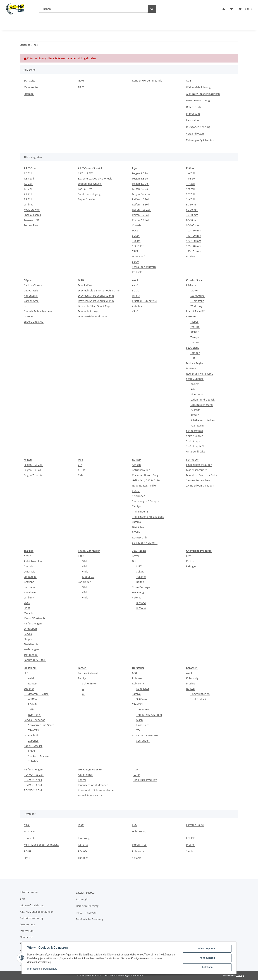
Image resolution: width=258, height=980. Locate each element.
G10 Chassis (31, 290)
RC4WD (195, 332)
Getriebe (29, 582)
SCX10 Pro (138, 246)
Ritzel (81, 556)
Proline (190, 845)
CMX (81, 475)
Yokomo (141, 577)
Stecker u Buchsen (39, 756)
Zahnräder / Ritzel (35, 660)
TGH (136, 769)
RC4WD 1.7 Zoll (33, 780)
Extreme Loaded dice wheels (95, 178)
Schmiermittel (195, 431)
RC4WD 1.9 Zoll (33, 785)
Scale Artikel (198, 296)
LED (193, 358)
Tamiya (195, 337)
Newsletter (193, 120)
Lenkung (29, 597)
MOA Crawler (32, 210)
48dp (85, 566)
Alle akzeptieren (207, 949)
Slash (140, 720)
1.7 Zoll (28, 184)
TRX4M (136, 241)
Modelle (29, 613)
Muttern (195, 290)
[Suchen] (93, 9)
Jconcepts (30, 838)
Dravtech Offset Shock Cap (94, 306)
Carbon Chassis (33, 285)
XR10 (135, 311)
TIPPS (81, 87)
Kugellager (30, 592)
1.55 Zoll (29, 178)
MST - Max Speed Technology (41, 845)
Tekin (31, 709)
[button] (224, 9)
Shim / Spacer (194, 436)
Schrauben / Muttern (145, 543)
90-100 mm (193, 225)
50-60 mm (192, 204)
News (81, 81)
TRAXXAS (33, 730)
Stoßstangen (31, 649)
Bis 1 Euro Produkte (145, 780)
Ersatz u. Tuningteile (144, 301)
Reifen (140, 582)
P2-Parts (191, 285)
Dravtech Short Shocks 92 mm (96, 296)
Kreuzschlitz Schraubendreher (96, 790)
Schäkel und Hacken (203, 420)
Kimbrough (85, 838)
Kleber (194, 322)
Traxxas (195, 342)
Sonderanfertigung (89, 194)
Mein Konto (31, 87)
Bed (26, 306)
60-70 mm (192, 210)
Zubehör (137, 306)
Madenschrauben (197, 470)
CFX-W (82, 470)
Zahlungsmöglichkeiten (200, 140)
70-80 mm (192, 215)
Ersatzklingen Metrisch (92, 795)
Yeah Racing (198, 426)
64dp (85, 572)
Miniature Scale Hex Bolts (201, 475)
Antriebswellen (141, 470)
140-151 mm (194, 251)
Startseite (30, 81)
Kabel (32, 751)
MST (139, 566)
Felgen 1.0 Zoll (141, 173)
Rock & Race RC (195, 311)
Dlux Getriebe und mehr (93, 316)
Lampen (195, 353)
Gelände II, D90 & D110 (146, 480)
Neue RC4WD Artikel (144, 486)
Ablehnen (207, 967)
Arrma (136, 556)
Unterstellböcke (196, 451)
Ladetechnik (31, 735)
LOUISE (190, 838)
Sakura (140, 572)
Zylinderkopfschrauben (200, 486)
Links (27, 608)
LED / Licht (192, 348)
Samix (190, 851)
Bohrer (82, 780)
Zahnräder (84, 582)
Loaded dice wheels (90, 184)
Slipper (28, 639)
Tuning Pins (31, 225)
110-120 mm (194, 236)
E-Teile (136, 532)
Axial (193, 389)
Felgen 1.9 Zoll (141, 184)
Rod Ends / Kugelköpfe (200, 374)
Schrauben (30, 629)
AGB (189, 81)
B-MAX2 (141, 603)
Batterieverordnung (198, 100)
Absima (195, 384)
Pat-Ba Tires (85, 189)
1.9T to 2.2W (85, 173)
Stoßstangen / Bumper (146, 501)
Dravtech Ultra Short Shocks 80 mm (99, 290)
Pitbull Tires (139, 845)
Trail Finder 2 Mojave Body (148, 517)
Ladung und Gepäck (202, 400)
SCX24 (136, 236)
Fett (188, 556)
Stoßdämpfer (194, 441)
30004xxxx (142, 699)
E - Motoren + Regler (36, 694)
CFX (80, 465)
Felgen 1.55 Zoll (33, 465)
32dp (85, 561)
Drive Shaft (139, 256)
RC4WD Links (140, 537)
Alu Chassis (31, 296)
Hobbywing (139, 831)
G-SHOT (28, 316)
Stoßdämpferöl (195, 446)
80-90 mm (192, 220)
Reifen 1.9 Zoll (141, 215)
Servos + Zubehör (34, 720)
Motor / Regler (195, 363)
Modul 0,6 (88, 577)
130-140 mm (194, 246)
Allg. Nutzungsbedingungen (203, 94)
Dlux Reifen (85, 285)
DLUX (81, 825)
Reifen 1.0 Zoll (141, 199)
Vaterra (136, 522)
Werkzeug (196, 306)
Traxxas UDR (31, 220)
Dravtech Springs (88, 311)
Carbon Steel (32, 301)
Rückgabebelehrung (198, 127)
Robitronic (34, 715)
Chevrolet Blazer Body (145, 475)
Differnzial (30, 572)
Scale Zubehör (195, 379)
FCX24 (136, 230)
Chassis (137, 225)
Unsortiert (142, 725)
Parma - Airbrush (88, 673)
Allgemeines (85, 775)
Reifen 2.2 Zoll (141, 220)
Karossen (192, 316)
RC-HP (28, 851)
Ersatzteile (30, 577)
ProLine (191, 256)
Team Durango (141, 587)
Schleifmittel (90, 683)
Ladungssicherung (202, 405)
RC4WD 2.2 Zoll (33, 790)
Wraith (136, 296)
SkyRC (27, 858)
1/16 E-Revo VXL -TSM (149, 715)
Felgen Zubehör (141, 194)
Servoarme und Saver (41, 725)
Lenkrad (29, 204)
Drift (135, 561)
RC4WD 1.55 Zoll (34, 775)
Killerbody (197, 394)
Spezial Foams (32, 215)
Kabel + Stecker (33, 746)
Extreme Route (195, 825)
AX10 (135, 285)
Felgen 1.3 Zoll (141, 178)
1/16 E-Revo (143, 709)
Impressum (34, 969)
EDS (134, 825)
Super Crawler (87, 199)
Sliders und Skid (34, 322)
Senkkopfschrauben (198, 480)
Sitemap (29, 94)
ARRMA (33, 699)
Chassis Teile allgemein (38, 311)
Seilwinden (139, 496)
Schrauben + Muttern (145, 735)
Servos (28, 634)
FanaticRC (30, 831)
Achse (27, 556)
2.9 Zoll (28, 199)
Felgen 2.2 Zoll (141, 189)
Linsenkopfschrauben (199, 465)
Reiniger (191, 566)
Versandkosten (195, 134)
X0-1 (139, 730)
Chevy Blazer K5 (200, 694)
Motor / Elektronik (34, 618)
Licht (27, 603)
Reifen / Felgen (33, 623)
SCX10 (136, 290)
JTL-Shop (239, 975)
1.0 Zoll (28, 173)
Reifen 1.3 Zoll (141, 204)
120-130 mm (194, 241)
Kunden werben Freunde (147, 81)
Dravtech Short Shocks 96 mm (96, 301)
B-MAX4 (141, 608)
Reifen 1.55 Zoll (141, 210)
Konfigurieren (207, 958)
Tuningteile (197, 301)
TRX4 (135, 251)
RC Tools (137, 272)
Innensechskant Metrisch (93, 785)
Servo (135, 262)
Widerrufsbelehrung (198, 87)
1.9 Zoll (28, 189)
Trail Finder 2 (140, 511)
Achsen (136, 465)
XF (84, 694)
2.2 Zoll (28, 194)
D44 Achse (138, 527)
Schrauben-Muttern (144, 267)
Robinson (138, 678)
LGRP (137, 775)
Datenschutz (50, 969)
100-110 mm (194, 230)
